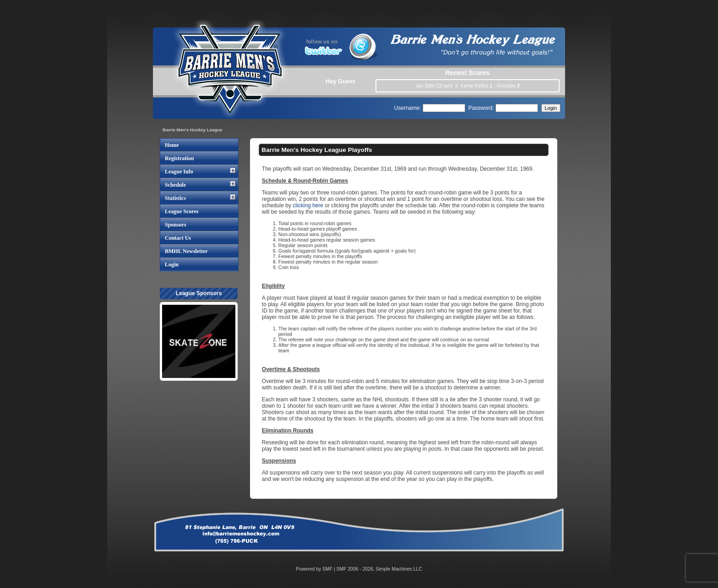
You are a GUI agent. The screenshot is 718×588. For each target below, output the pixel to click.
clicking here (308, 205)
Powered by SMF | (316, 569)
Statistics (175, 198)
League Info (179, 172)
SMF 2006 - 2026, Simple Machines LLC (379, 569)
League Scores (182, 211)
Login (172, 264)
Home (172, 145)
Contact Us (178, 238)
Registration (179, 158)
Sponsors (176, 225)
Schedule (175, 185)
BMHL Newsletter (186, 251)
